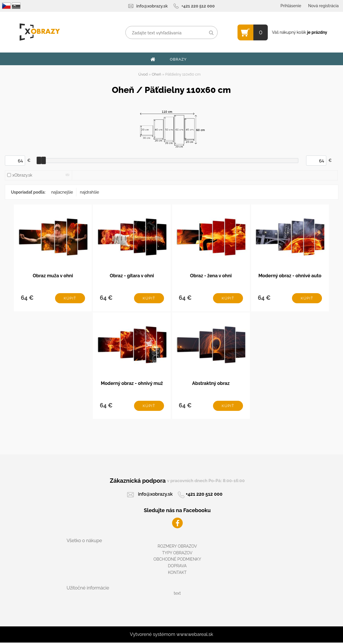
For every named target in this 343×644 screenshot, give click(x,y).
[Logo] (40, 32)
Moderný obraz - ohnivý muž (132, 384)
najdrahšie (89, 192)
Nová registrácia (323, 6)
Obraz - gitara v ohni (132, 276)
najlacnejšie (62, 192)
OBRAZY (178, 59)
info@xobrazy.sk (152, 6)
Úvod (143, 74)
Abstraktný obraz (211, 384)
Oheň (157, 74)
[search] (211, 33)
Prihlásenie (291, 6)
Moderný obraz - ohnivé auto (290, 276)
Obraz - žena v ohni (211, 276)
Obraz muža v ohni (53, 276)
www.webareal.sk (195, 636)
